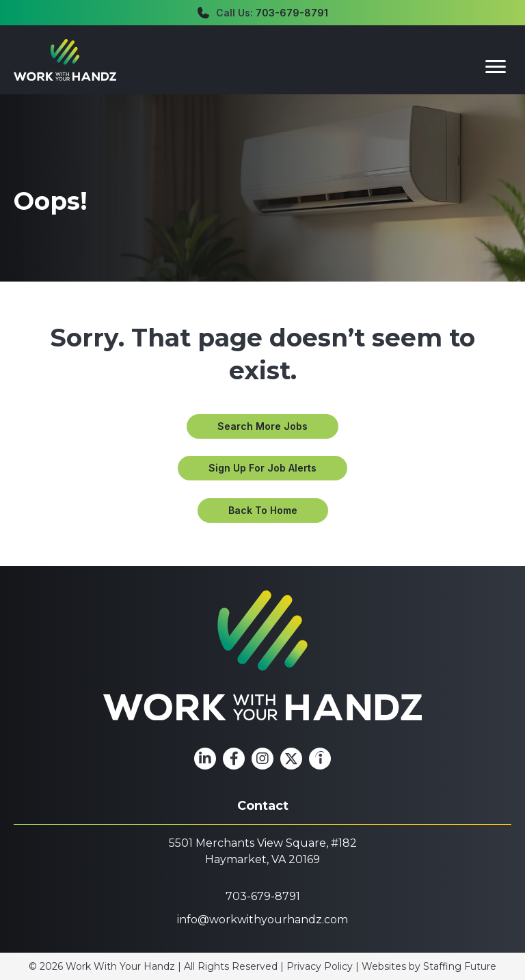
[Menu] (496, 67)
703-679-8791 (292, 13)
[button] (262, 426)
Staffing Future (460, 966)
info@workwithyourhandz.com (262, 920)
